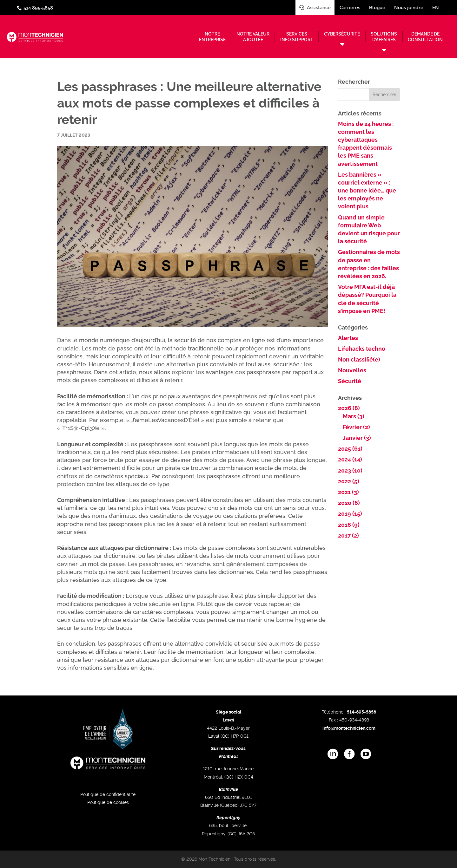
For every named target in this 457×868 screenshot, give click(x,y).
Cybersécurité (342, 34)
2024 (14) (350, 459)
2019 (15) (350, 514)
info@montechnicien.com (349, 728)
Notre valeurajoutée (253, 37)
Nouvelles (352, 370)
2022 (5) (349, 481)
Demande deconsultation (425, 37)
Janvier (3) (357, 438)
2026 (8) (349, 408)
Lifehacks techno (362, 349)
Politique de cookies (108, 802)
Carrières (350, 8)
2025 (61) (350, 449)
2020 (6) (349, 503)
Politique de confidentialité (108, 794)
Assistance (315, 8)
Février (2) (356, 427)
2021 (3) (348, 492)
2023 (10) (350, 470)
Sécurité (350, 381)
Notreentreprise (212, 37)
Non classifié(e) (359, 359)
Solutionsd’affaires (384, 37)
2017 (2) (348, 535)
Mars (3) (354, 416)
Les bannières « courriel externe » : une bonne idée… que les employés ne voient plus (367, 191)
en (436, 8)
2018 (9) (349, 525)
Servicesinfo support (297, 37)
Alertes (348, 338)
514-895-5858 (361, 712)
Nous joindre (409, 8)
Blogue (377, 8)
